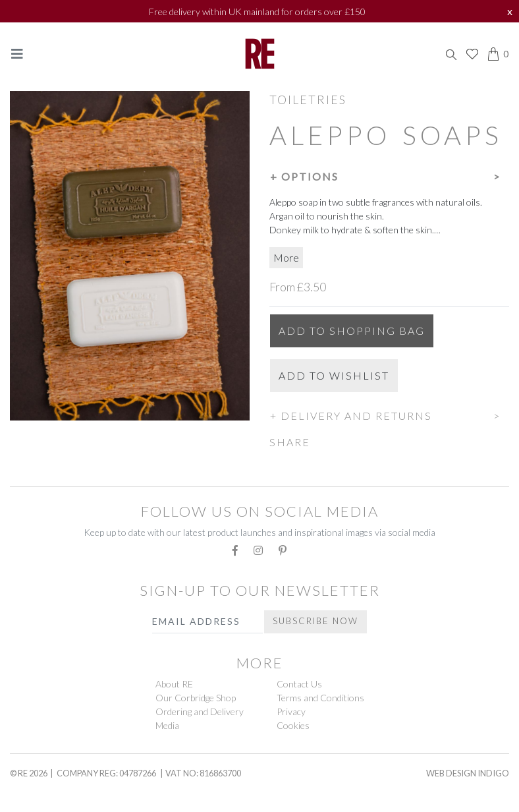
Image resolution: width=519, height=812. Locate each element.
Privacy (291, 711)
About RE (174, 684)
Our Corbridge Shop (196, 698)
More (286, 257)
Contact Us (299, 684)
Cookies (293, 725)
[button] (389, 175)
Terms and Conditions (320, 698)
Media (167, 725)
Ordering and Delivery (200, 711)
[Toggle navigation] (17, 54)
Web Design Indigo (468, 773)
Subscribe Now (315, 621)
